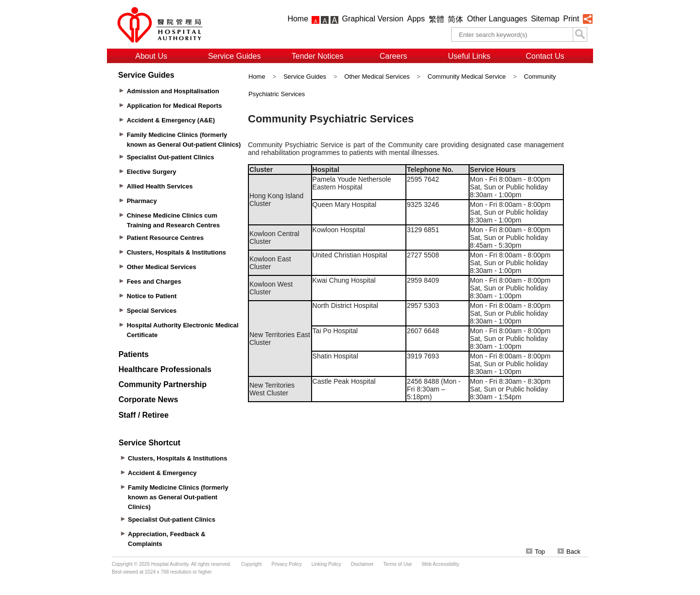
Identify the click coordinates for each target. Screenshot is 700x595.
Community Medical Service (467, 76)
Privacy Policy (286, 564)
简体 (455, 19)
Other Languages (497, 19)
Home (298, 19)
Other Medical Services (378, 76)
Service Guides (235, 56)
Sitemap (545, 19)
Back (569, 552)
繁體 (437, 19)
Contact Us (545, 56)
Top (535, 552)
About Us (151, 56)
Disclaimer (362, 564)
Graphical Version (373, 19)
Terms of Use (398, 564)
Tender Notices (318, 56)
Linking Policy (326, 564)
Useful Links (469, 56)
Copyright (252, 564)
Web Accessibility (440, 564)
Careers (394, 56)
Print (571, 19)
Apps (416, 19)
